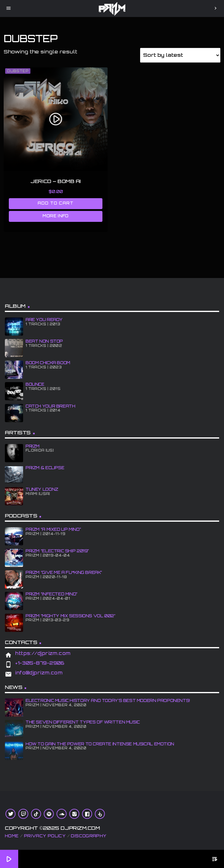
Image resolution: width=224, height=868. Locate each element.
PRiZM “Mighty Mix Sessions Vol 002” (71, 616)
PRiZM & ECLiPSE (45, 468)
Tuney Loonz (42, 489)
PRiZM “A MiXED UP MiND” (53, 529)
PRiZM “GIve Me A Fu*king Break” (64, 572)
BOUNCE (35, 384)
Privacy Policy (45, 836)
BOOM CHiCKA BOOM (48, 363)
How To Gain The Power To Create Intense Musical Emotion (100, 744)
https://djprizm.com (43, 653)
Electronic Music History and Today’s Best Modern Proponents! (108, 700)
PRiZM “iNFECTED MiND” (52, 594)
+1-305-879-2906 (40, 663)
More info (56, 216)
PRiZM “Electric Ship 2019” (57, 551)
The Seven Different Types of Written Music (83, 722)
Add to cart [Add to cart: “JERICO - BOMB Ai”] (56, 203)
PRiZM (33, 446)
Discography (89, 836)
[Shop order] (180, 55)
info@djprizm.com (39, 673)
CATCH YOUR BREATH (50, 406)
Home (12, 836)
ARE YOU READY (44, 320)
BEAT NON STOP (44, 341)
